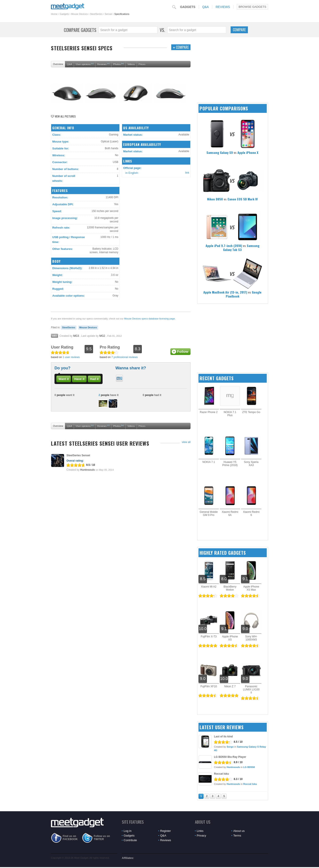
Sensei (108, 14)
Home (54, 14)
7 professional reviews (125, 357)
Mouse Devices (79, 14)
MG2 (102, 336)
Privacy (201, 836)
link (187, 173)
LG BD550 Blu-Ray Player (230, 757)
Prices (142, 64)
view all (186, 442)
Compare (239, 30)
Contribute (130, 840)
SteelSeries (96, 14)
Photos (118, 64)
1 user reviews (71, 357)
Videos (131, 64)
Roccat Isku (221, 774)
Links (200, 831)
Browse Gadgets (252, 7)
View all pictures (65, 116)
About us (239, 831)
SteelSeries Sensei (78, 455)
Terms (237, 836)
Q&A (206, 7)
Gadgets (188, 7)
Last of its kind (223, 737)
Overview (58, 64)
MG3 (76, 336)
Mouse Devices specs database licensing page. (150, 319)
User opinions (85, 64)
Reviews (223, 7)
